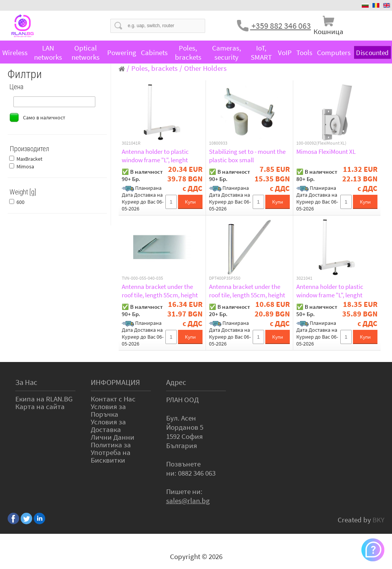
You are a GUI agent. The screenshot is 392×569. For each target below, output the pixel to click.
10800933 (218, 143)
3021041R (131, 143)
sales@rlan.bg (188, 501)
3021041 (304, 278)
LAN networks (48, 52)
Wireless (15, 52)
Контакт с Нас (113, 399)
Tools (304, 52)
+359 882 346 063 (280, 26)
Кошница (328, 31)
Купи (190, 202)
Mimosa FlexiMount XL (326, 152)
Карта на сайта (40, 406)
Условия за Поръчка (108, 410)
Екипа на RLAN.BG (44, 399)
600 (20, 202)
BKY (378, 520)
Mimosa (25, 166)
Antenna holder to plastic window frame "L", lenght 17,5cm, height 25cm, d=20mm (337, 291)
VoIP (285, 52)
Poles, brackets (188, 52)
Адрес (176, 382)
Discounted (372, 53)
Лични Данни (113, 437)
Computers (334, 52)
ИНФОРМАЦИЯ (115, 382)
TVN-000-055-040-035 (142, 278)
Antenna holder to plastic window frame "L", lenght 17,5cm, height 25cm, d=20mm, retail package (155, 156)
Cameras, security (227, 52)
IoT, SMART (261, 52)
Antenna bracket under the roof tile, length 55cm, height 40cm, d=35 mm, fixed (247, 291)
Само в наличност (44, 117)
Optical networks (86, 52)
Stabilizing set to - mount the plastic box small (247, 156)
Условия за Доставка (108, 426)
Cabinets (154, 52)
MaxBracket (29, 159)
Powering (122, 52)
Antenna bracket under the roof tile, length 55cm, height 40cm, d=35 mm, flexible (160, 291)
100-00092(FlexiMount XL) (321, 143)
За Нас (26, 382)
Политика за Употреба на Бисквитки (111, 452)
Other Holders (205, 68)
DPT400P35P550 (225, 278)
